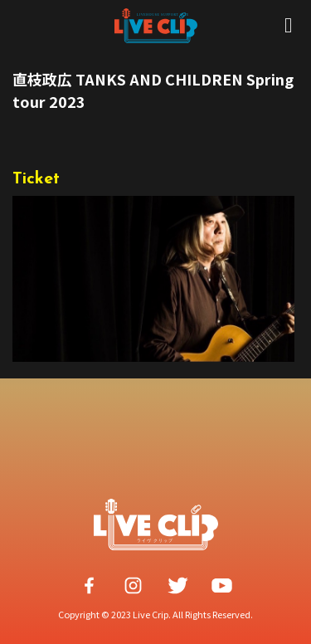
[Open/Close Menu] (288, 25)
